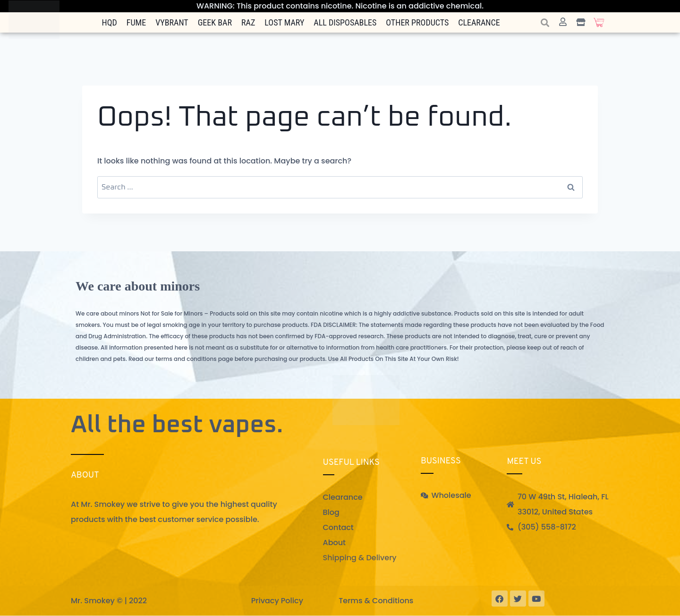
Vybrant (172, 22)
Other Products (417, 22)
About (335, 543)
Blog (331, 512)
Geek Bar (215, 22)
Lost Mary (284, 22)
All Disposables (345, 22)
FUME (136, 22)
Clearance (479, 22)
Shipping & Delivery (360, 558)
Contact (338, 527)
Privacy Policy (277, 601)
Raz (248, 22)
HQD (110, 22)
